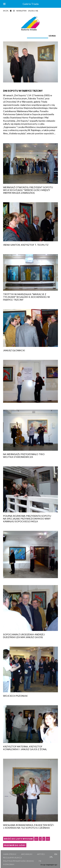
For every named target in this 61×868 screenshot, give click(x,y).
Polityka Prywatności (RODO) (18, 861)
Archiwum (27, 854)
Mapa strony (10, 854)
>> (48, 839)
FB (40, 861)
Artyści (41, 854)
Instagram (9, 864)
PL (8, 11)
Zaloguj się (33, 11)
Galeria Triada (31, 4)
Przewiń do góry (15, 845)
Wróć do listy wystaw (18, 839)
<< (36, 839)
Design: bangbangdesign (49, 865)
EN (4, 11)
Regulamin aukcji (12, 858)
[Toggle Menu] (4, 4)
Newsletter (21, 11)
